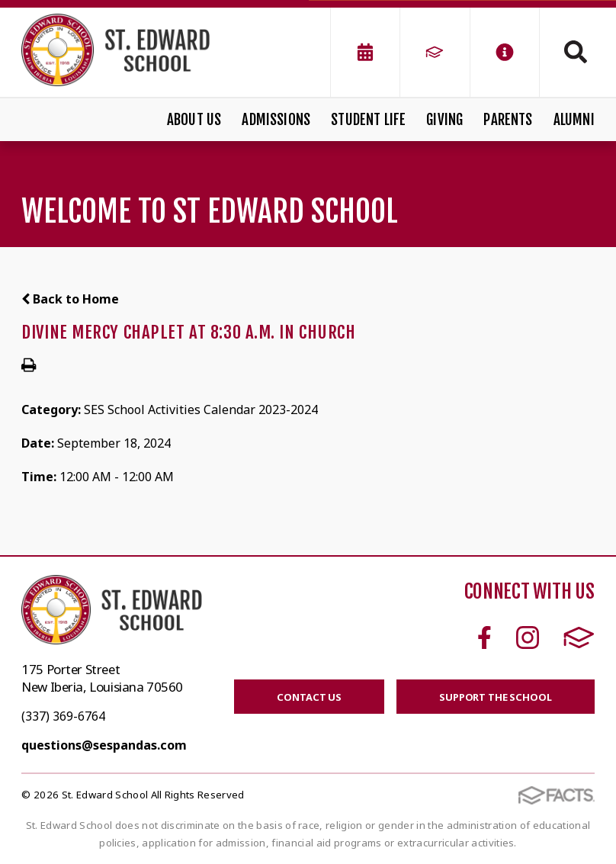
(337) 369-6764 (63, 716)
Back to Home (70, 299)
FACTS (579, 638)
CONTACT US (309, 697)
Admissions (276, 120)
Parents (508, 120)
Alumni (574, 120)
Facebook (484, 638)
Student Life (368, 120)
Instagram (528, 638)
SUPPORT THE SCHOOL (496, 697)
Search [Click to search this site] (576, 52)
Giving (444, 120)
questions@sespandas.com (104, 745)
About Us (194, 120)
